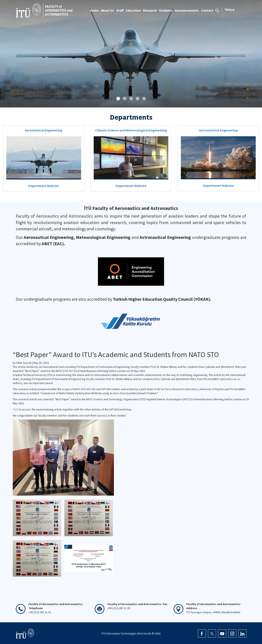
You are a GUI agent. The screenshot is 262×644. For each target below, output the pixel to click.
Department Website (44, 186)
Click (16, 409)
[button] (118, 99)
